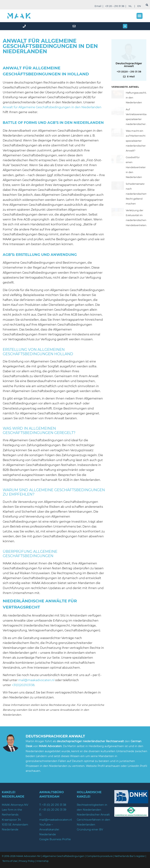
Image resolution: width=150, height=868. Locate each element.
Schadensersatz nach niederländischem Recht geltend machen (137, 194)
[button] (140, 16)
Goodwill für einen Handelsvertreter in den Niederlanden (136, 167)
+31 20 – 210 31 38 (115, 6)
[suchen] (147, 5)
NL (130, 6)
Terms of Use (10, 861)
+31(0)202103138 (23, 685)
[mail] (75, 26)
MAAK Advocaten (50, 746)
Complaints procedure (99, 856)
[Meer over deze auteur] (129, 52)
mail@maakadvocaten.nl (36, 680)
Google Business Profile (55, 839)
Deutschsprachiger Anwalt (129, 65)
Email (98, 6)
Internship (43, 861)
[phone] (25, 26)
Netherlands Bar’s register (130, 856)
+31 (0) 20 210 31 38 (54, 805)
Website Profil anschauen (103, 766)
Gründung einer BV (90, 830)
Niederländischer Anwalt (93, 815)
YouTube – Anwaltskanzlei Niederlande (49, 830)
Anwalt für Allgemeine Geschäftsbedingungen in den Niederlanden (52, 107)
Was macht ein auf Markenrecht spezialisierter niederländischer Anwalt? (136, 141)
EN (139, 6)
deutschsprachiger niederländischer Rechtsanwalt (90, 741)
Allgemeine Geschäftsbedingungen (63, 856)
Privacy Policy (27, 861)
